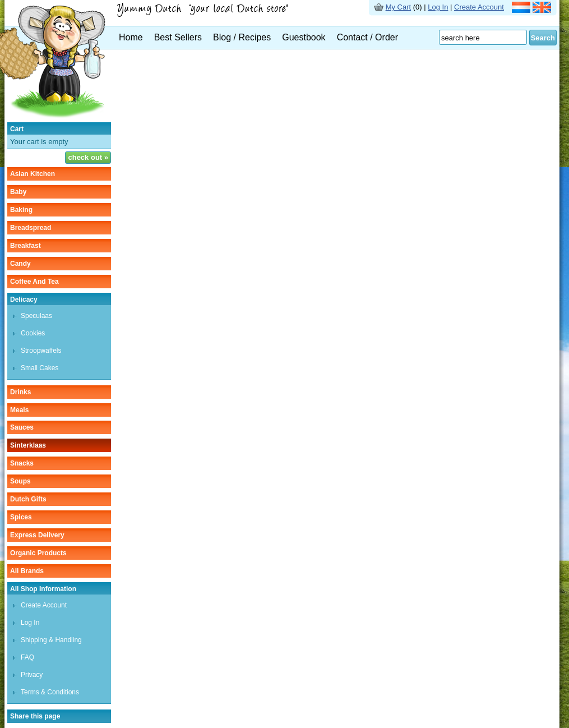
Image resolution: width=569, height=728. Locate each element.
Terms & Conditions (50, 692)
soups (20, 481)
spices (21, 517)
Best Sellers (178, 37)
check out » (88, 157)
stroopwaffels (41, 351)
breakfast (26, 246)
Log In (438, 7)
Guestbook (304, 37)
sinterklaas (28, 445)
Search (543, 38)
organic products (38, 553)
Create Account (479, 7)
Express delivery (37, 535)
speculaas (36, 316)
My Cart (399, 7)
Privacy (32, 675)
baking (21, 210)
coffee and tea (34, 282)
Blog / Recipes (242, 37)
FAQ (27, 657)
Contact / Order (367, 37)
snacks (22, 463)
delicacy (24, 300)
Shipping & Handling (51, 640)
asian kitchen (33, 174)
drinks (20, 392)
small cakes (40, 368)
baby (18, 192)
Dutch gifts (28, 499)
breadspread (31, 228)
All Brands (27, 571)
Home (131, 37)
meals (19, 410)
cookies (33, 333)
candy (20, 264)
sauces (22, 427)
